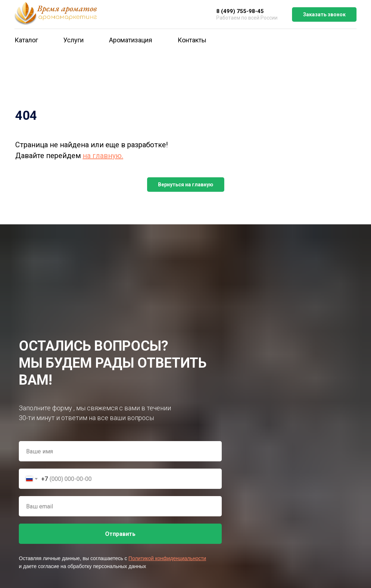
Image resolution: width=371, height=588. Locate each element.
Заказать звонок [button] (324, 14)
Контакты (192, 40)
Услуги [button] (74, 40)
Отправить (120, 534)
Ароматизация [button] (131, 40)
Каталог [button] (26, 40)
